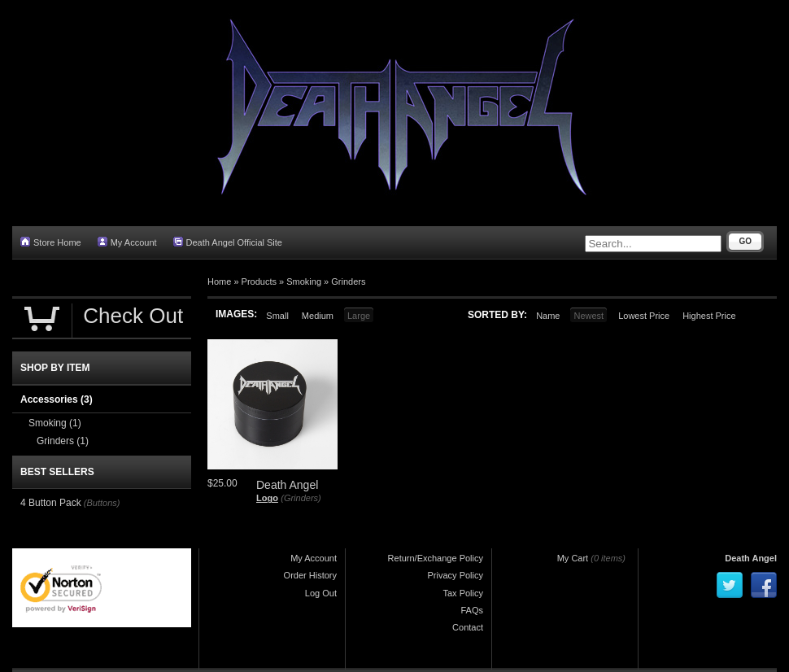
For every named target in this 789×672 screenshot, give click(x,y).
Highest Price (709, 316)
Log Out (321, 593)
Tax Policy (463, 593)
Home (219, 281)
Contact (468, 627)
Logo (267, 498)
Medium (318, 316)
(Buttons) (102, 503)
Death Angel (751, 558)
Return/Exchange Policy (436, 558)
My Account (127, 242)
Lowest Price (644, 316)
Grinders (348, 281)
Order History (310, 575)
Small (277, 316)
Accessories (57, 399)
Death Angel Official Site (228, 242)
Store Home (51, 242)
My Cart (573, 558)
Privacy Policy (456, 575)
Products (259, 281)
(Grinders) (301, 498)
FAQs (472, 610)
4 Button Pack (51, 503)
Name (548, 316)
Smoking (304, 281)
